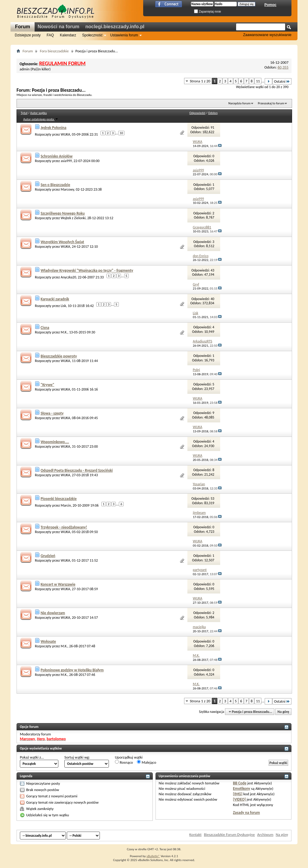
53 (212, 498)
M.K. (64, 332)
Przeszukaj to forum (271, 103)
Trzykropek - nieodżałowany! (64, 527)
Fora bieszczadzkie (54, 51)
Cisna (45, 328)
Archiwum (265, 834)
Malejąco (146, 762)
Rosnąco (124, 762)
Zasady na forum (246, 813)
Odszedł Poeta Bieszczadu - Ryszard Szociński (77, 470)
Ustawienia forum (124, 35)
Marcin (66, 505)
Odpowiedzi (197, 113)
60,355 (283, 67)
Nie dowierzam (53, 613)
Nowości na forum (59, 27)
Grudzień (48, 556)
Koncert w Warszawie (58, 584)
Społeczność (92, 35)
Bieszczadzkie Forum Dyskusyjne (229, 834)
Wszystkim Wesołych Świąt (62, 242)
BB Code (240, 783)
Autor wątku (38, 113)
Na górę (283, 712)
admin (25, 69)
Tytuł (24, 113)
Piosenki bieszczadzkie (59, 499)
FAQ (50, 35)
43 (212, 270)
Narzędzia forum (239, 103)
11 (258, 81)
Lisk (63, 306)
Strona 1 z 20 (200, 81)
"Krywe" (47, 385)
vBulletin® (153, 856)
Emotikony (241, 788)
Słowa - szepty (52, 413)
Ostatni (282, 81)
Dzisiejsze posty (28, 35)
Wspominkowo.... (55, 442)
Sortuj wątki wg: (77, 757)
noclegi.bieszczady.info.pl (115, 27)
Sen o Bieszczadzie (55, 185)
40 (212, 299)
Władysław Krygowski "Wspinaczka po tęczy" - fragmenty (87, 270)
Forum (23, 27)
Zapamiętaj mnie (208, 12)
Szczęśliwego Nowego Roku (63, 213)
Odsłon (213, 113)
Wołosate (48, 641)
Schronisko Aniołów (57, 156)
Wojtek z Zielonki (73, 218)
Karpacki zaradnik (55, 299)
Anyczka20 (68, 277)
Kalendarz (68, 35)
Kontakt (195, 834)
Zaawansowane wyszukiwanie (267, 35)
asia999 (66, 161)
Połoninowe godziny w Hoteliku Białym (72, 670)
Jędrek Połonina (54, 128)
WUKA (66, 134)
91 (212, 127)
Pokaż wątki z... (32, 757)
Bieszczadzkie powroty (59, 356)
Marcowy (68, 189)
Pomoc (270, 5)
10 (121, 133)
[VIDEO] (239, 799)
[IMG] (238, 794)
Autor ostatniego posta (41, 119)
